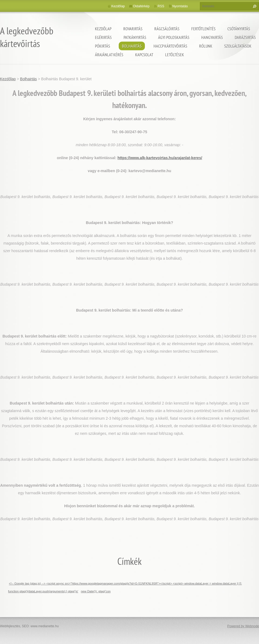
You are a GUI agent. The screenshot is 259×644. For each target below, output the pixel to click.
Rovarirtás (133, 29)
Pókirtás (103, 46)
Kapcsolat (144, 55)
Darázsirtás (245, 37)
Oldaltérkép (141, 6)
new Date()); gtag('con (96, 591)
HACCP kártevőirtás (170, 46)
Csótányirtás (239, 29)
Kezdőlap (103, 29)
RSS (161, 6)
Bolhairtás (132, 46)
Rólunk (206, 46)
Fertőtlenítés (203, 29)
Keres (254, 6)
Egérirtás (103, 37)
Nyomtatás (180, 6)
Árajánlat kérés (109, 55)
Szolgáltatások (238, 46)
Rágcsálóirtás (167, 29)
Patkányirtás (135, 37)
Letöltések (175, 55)
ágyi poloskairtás (174, 37)
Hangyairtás (212, 37)
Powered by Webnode (243, 626)
